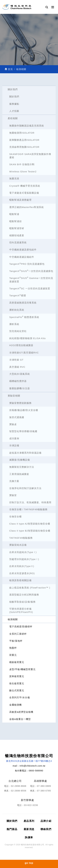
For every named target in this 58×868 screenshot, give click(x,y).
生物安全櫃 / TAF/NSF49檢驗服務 (28, 509)
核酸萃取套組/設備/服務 (22, 602)
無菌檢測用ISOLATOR (22, 133)
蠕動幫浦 (14, 214)
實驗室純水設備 (18, 545)
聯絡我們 (46, 829)
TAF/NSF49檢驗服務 (21, 538)
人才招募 (14, 111)
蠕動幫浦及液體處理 (20, 200)
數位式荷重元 (17, 690)
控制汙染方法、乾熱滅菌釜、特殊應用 (30, 502)
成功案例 (14, 438)
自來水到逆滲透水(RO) (22, 573)
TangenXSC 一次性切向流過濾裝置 (30, 288)
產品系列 (29, 821)
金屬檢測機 (15, 705)
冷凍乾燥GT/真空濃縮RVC (24, 353)
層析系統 (14, 324)
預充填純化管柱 (18, 331)
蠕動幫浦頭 (15, 221)
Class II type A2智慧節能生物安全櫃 (30, 524)
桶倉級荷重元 (17, 662)
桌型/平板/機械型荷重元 (22, 669)
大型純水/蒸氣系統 (20, 374)
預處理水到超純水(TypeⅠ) (24, 559)
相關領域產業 (17, 235)
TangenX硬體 (18, 295)
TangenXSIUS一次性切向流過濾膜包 (31, 271)
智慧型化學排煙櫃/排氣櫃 (23, 431)
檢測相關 (13, 619)
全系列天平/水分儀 (20, 697)
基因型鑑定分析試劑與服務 (24, 595)
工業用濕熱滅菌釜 (19, 474)
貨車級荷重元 (17, 676)
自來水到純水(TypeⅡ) (22, 566)
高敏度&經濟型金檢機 (21, 712)
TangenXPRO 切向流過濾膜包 (27, 264)
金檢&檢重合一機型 (20, 719)
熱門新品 (12, 829)
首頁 (9, 69)
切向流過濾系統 (18, 242)
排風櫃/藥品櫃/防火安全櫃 (24, 410)
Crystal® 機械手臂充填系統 (25, 186)
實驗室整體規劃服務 (20, 403)
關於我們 (13, 89)
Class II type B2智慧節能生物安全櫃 (30, 531)
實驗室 (13, 495)
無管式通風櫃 (17, 417)
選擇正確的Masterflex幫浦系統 (27, 207)
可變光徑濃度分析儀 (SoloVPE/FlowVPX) (21, 610)
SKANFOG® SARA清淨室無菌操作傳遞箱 (30, 156)
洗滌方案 (14, 481)
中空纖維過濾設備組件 (22, 257)
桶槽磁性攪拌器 (18, 381)
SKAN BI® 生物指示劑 (22, 164)
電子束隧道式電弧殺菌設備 (24, 193)
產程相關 (13, 118)
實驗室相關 (14, 396)
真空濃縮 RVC (17, 367)
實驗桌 (13, 424)
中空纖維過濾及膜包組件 (23, 250)
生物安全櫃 (15, 517)
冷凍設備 (14, 445)
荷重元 (13, 655)
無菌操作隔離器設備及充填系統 (27, 126)
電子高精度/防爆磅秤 (21, 626)
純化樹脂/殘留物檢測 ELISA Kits (27, 338)
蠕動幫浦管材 (17, 228)
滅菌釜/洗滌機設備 (20, 460)
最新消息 (29, 829)
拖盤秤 (13, 648)
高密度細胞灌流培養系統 (23, 303)
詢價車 (29, 837)
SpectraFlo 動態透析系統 (24, 317)
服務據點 (14, 104)
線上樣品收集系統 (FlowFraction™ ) (30, 588)
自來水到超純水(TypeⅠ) (23, 552)
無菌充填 (14, 178)
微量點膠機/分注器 (20, 388)
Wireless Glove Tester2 (23, 171)
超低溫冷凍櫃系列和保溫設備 (25, 453)
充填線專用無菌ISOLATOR (24, 147)
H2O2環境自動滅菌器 (21, 345)
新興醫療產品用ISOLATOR (24, 140)
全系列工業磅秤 (18, 634)
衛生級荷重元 (17, 683)
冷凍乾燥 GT (16, 360)
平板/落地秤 (16, 641)
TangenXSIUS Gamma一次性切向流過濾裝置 (31, 280)
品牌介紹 (46, 821)
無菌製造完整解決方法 (22, 467)
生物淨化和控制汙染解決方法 (25, 488)
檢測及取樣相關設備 (20, 580)
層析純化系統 (17, 310)
